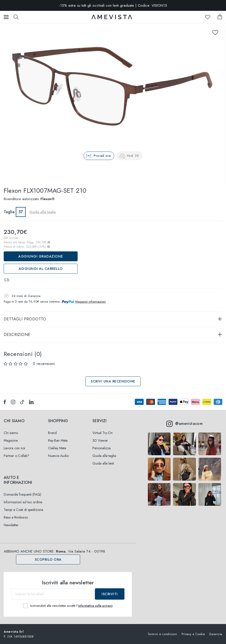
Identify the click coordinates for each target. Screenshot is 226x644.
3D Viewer (100, 440)
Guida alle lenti (103, 463)
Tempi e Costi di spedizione (23, 510)
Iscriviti (110, 594)
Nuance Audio (58, 456)
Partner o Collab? (17, 456)
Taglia (9, 212)
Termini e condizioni (162, 634)
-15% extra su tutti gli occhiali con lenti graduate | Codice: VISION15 (113, 5)
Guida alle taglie (43, 212)
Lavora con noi (14, 448)
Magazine (11, 440)
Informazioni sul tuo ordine (23, 502)
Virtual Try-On (103, 433)
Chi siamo (11, 433)
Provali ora (102, 156)
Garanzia (216, 634)
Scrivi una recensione (113, 381)
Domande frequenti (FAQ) (22, 494)
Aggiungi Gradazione (41, 256)
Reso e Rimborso (16, 517)
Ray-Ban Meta (58, 440)
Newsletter (11, 525)
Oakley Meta (57, 448)
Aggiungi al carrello (41, 269)
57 (21, 212)
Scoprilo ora (48, 559)
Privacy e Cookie (193, 634)
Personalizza (102, 448)
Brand (52, 433)
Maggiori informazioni (90, 302)
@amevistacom (184, 424)
